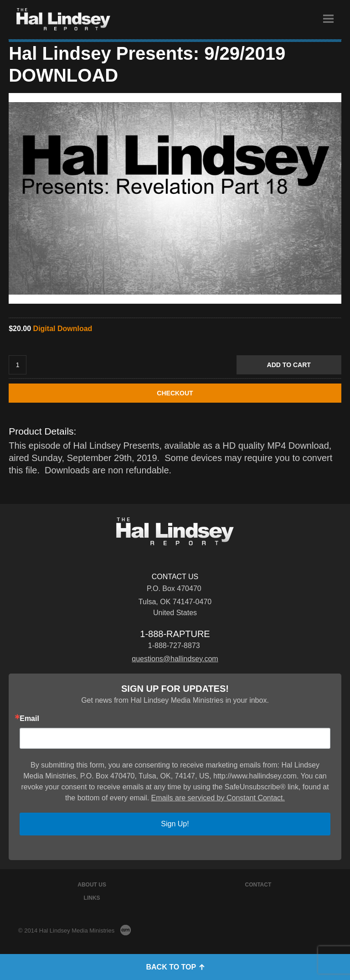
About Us (92, 885)
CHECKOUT (175, 393)
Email (29, 719)
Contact (258, 885)
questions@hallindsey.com (175, 659)
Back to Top (175, 967)
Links (92, 898)
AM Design (126, 930)
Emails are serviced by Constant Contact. (218, 798)
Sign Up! (175, 824)
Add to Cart (289, 365)
